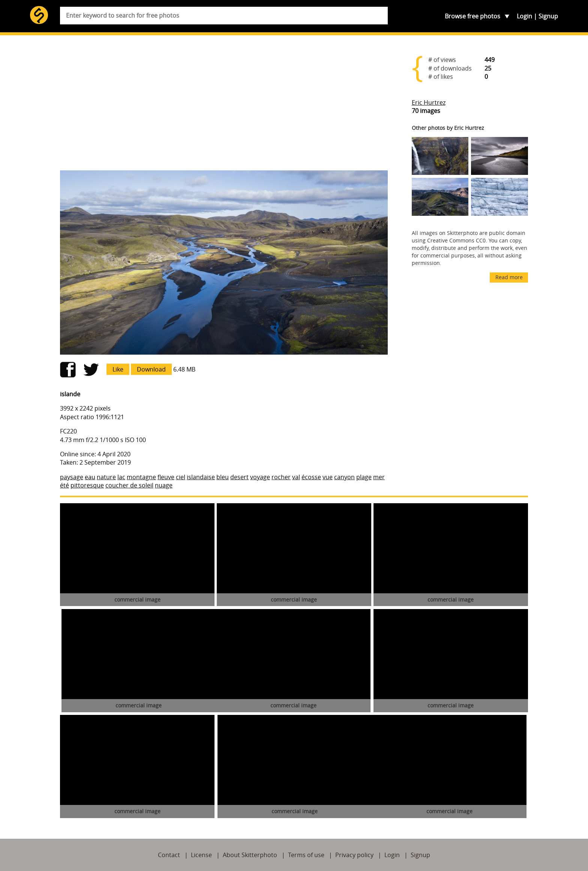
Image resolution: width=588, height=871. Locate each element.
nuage (164, 485)
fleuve (166, 477)
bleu (223, 477)
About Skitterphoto (250, 855)
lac (121, 477)
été (64, 485)
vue (328, 477)
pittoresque (87, 485)
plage (364, 477)
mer (379, 477)
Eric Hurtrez (429, 102)
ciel (181, 477)
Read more (509, 277)
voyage (260, 477)
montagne (141, 477)
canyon (344, 477)
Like (118, 369)
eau (90, 477)
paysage (72, 477)
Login (524, 16)
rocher (281, 477)
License (201, 855)
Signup (548, 16)
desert (239, 477)
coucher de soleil (129, 485)
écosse (311, 477)
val (296, 477)
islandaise (201, 477)
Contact (169, 855)
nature (106, 477)
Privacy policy (354, 855)
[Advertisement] (224, 106)
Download (151, 369)
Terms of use (306, 855)
